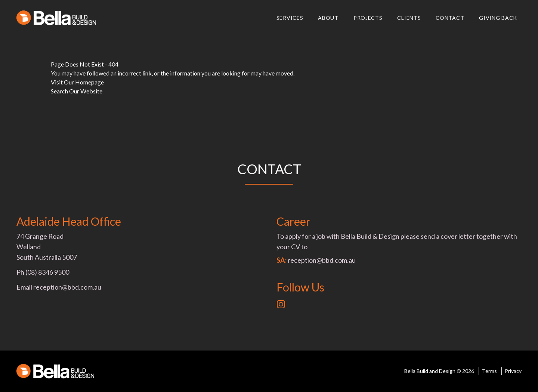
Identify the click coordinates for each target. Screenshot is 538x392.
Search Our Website (77, 91)
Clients (409, 18)
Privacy (513, 371)
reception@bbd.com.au (67, 287)
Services (290, 18)
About (328, 18)
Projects (368, 18)
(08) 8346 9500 (47, 272)
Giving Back (498, 18)
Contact (450, 18)
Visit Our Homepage (77, 82)
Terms (489, 371)
